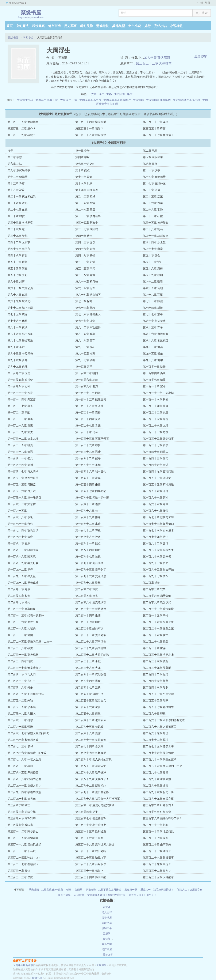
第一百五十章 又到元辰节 (23, 478)
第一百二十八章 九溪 (156, 426)
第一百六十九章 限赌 (88, 517)
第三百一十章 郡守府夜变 (91, 825)
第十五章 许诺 (16, 183)
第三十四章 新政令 (87, 223)
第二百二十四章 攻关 (156, 635)
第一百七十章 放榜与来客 (158, 517)
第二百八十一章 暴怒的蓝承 (160, 759)
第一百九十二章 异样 (20, 570)
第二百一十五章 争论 (156, 615)
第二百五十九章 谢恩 (88, 714)
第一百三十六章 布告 (88, 445)
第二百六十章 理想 (154, 714)
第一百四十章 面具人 (156, 452)
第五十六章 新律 (153, 268)
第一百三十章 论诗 (87, 432)
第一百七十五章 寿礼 (88, 530)
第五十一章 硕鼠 (18, 262)
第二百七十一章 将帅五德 (91, 740)
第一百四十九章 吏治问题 (158, 471)
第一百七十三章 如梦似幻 (158, 524)
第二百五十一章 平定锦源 (158, 694)
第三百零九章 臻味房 (20, 825)
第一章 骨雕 (82, 151)
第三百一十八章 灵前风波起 (24, 845)
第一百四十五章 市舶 (88, 465)
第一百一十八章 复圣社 (89, 406)
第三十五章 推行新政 (156, 223)
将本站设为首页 (18, 3)
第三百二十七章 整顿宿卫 (158, 135)
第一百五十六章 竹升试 (22, 491)
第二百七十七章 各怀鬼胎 (91, 753)
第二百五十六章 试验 (88, 707)
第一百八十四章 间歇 (88, 550)
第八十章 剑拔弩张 (154, 321)
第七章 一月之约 (85, 164)
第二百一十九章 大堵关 (22, 629)
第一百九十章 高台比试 (89, 563)
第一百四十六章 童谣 (156, 465)
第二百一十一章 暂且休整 (91, 609)
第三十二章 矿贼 (153, 216)
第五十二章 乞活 (85, 262)
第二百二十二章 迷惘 (20, 635)
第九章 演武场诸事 (19, 170)
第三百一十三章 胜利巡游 (91, 831)
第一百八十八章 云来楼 (157, 557)
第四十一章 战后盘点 (156, 236)
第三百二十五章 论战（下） (92, 858)
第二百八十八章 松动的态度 (24, 779)
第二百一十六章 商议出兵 (23, 622)
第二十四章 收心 (18, 203)
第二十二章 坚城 (85, 196)
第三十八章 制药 (153, 229)
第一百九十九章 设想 (88, 583)
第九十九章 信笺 (18, 367)
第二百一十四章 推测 (88, 615)
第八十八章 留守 (85, 340)
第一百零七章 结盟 (154, 380)
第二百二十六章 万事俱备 (91, 642)
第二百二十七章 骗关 (156, 642)
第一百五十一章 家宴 (88, 478)
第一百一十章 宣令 (154, 386)
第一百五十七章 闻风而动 (91, 491)
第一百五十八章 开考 (156, 491)
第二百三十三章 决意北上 (158, 655)
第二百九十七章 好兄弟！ (23, 799)
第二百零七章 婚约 (19, 602)
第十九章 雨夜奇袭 (87, 190)
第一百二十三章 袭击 (20, 419)
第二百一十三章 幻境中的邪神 (26, 615)
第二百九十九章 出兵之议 (158, 799)
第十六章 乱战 (84, 183)
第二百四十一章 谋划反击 (91, 674)
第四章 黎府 (82, 157)
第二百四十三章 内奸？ (22, 681)
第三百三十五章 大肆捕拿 (154, 63)
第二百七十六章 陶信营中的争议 (27, 753)
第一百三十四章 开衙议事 (158, 439)
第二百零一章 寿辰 (19, 589)
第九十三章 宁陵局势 (20, 354)
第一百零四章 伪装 (154, 373)
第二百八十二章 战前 (20, 766)
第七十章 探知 (84, 301)
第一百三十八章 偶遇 (20, 452)
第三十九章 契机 (18, 236)
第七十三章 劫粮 (85, 308)
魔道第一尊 (131, 890)
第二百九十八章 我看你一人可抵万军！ (99, 799)
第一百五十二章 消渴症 (157, 478)
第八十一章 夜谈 (18, 327)
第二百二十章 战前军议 (89, 629)
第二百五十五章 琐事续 (22, 707)
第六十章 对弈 (16, 282)
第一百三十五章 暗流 (20, 445)
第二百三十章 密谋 (154, 648)
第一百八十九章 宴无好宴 (23, 563)
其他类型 (119, 26)
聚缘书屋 (13, 38)
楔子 (10, 151)
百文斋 (107, 907)
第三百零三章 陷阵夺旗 (22, 812)
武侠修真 (38, 26)
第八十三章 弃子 (153, 327)
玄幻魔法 (22, 26)
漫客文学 (107, 928)
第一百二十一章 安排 (88, 413)
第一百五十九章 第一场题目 (24, 498)
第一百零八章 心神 (19, 386)
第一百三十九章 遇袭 (88, 452)
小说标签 (176, 26)
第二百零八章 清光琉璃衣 (91, 602)
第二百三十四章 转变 (20, 661)
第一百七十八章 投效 (88, 537)
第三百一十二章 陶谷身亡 (23, 831)
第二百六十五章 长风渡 (89, 727)
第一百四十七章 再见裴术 (23, 471)
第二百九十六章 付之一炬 (158, 792)
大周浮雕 (138, 100)
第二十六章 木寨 (153, 203)
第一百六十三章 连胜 (88, 504)
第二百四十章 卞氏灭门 (22, 674)
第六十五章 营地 (153, 288)
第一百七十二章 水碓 (88, 524)
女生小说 (135, 26)
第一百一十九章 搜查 (156, 406)
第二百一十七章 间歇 (88, 622)
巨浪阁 (107, 934)
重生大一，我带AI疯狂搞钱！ (157, 890)
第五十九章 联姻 (153, 275)
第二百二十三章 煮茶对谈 (91, 635)
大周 (94, 94)
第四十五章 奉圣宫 (19, 249)
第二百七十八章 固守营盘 (158, 753)
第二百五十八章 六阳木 (22, 714)
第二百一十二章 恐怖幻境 (158, 609)
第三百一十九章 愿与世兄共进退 (95, 845)
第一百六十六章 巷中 (88, 511)
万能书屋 (107, 923)
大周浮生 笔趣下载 (47, 100)
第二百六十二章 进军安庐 (91, 720)
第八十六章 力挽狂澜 (156, 334)
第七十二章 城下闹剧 (20, 308)
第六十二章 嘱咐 (153, 282)
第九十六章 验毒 (18, 360)
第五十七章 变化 (18, 275)
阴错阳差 (119, 94)
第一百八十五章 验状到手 (158, 550)
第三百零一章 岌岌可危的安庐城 (95, 805)
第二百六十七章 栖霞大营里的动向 (28, 733)
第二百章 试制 (152, 583)
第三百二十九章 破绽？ (22, 135)
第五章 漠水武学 (153, 157)
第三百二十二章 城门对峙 (91, 851)
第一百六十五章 (17, 511)
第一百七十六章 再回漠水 (158, 530)
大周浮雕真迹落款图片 (117, 100)
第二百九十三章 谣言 (156, 786)
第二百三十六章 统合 (156, 661)
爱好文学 (108, 955)
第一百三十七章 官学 (156, 445)
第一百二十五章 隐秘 (156, 419)
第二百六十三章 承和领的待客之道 (164, 720)
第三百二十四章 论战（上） (24, 858)
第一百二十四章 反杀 (88, 419)
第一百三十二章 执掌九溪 (23, 439)
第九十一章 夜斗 (85, 347)
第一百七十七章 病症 (20, 537)
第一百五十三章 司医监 (22, 485)
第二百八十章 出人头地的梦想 (93, 759)
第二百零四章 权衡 (19, 596)
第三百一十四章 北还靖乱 (158, 831)
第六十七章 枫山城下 (88, 295)
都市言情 (54, 26)
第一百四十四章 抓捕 (20, 465)
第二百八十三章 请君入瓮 (91, 766)
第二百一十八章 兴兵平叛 (158, 622)
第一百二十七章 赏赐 (88, 426)
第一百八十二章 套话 (156, 543)
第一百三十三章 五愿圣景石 (92, 439)
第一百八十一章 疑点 (88, 543)
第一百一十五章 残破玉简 (91, 399)
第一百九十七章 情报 (156, 576)
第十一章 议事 (152, 170)
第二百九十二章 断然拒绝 (91, 786)
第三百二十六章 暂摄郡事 (158, 858)
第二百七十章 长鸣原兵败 (23, 740)
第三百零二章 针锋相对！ (158, 805)
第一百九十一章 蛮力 (156, 563)
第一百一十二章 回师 (88, 393)
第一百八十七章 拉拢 (88, 557)
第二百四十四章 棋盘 (88, 681)
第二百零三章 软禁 (154, 589)
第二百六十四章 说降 (20, 727)
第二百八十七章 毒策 (156, 773)
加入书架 (150, 58)
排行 (147, 26)
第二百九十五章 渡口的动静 (92, 792)
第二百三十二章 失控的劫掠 (92, 655)
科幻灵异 (86, 26)
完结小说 (160, 26)
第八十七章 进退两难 (20, 340)
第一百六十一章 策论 (156, 498)
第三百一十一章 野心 (156, 825)
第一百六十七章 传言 (156, 511)
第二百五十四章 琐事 (156, 701)
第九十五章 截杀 (153, 354)
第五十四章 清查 (18, 268)
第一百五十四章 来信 (88, 485)
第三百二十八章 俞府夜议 (91, 135)
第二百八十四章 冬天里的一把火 (163, 766)
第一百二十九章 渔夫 (20, 432)
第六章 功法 (15, 164)
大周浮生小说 (25, 100)
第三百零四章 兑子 (87, 812)
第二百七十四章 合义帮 (89, 746)
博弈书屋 (107, 949)
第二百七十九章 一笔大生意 (24, 759)
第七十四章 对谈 (153, 308)
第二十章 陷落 (152, 190)
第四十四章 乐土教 (154, 242)
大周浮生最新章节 (23, 965)
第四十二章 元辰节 (19, 242)
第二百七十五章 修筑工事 (158, 746)
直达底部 (164, 58)
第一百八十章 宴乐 (19, 543)
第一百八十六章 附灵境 (22, 557)
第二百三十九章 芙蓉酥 (157, 668)
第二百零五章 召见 (87, 596)
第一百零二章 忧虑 (19, 373)
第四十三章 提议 (85, 242)
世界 (109, 94)
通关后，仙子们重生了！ (143, 895)
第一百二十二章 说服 (156, 413)
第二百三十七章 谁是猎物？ (24, 668)
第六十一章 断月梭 (87, 282)
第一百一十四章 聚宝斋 (22, 399)
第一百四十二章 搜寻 (88, 458)
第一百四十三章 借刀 (156, 458)
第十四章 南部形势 (154, 177)
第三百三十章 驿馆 (154, 128)
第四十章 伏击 (84, 236)
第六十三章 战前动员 (20, 288)
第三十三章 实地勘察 (20, 223)
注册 (200, 3)
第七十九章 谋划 (85, 321)
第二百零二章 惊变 (87, 589)
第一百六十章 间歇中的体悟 (92, 498)
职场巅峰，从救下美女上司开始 (103, 890)
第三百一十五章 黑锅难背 (23, 838)
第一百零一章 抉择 (154, 367)
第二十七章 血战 (18, 210)
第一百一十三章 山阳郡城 (158, 393)
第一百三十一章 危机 (156, 432)
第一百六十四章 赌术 (156, 504)
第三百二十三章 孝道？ (157, 851)
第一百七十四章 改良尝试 (23, 530)
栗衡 (130, 94)
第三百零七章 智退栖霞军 (91, 818)
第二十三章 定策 (153, 196)
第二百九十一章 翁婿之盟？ (24, 786)
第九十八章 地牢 (153, 360)
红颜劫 (78, 890)
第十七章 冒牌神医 (154, 183)
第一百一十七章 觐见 (20, 406)
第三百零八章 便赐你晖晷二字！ (163, 818)
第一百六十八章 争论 (20, 517)
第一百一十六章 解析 (156, 399)
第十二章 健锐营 (18, 177)
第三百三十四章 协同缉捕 (91, 122)
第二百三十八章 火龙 (88, 668)
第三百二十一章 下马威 (22, 851)
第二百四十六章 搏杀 (20, 687)
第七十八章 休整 (18, 321)
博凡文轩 (107, 912)
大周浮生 (101, 965)
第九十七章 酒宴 (85, 360)
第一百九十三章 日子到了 (91, 570)
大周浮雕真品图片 (90, 100)
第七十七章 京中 (153, 314)
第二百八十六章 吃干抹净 (91, 773)
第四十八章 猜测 (18, 255)
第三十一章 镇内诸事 (88, 216)
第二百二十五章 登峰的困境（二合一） (31, 642)
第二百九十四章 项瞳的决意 (24, 792)
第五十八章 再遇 (85, 275)
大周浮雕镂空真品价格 (186, 100)
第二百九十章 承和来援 (157, 779)
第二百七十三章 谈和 (20, 746)
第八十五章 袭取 (85, 334)
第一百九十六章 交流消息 (91, 576)
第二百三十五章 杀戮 (88, 661)
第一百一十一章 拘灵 (20, 393)
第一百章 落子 (84, 367)
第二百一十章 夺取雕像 (22, 609)
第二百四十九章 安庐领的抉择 (26, 694)
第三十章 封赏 (16, 216)
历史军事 (70, 26)
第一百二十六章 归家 (20, 426)
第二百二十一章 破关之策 (158, 629)
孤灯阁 (107, 939)
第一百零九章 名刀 (87, 386)
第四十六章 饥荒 (85, 249)
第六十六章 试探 (18, 295)
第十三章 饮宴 (84, 177)
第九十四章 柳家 (85, 354)
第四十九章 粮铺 (85, 255)
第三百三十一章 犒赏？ (89, 128)
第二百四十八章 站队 (156, 687)
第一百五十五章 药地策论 (158, 485)
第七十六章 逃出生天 (88, 314)
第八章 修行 (150, 164)
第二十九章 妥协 (153, 210)
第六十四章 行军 (85, 288)
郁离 (69, 890)
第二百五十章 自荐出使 (89, 694)
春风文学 (107, 944)
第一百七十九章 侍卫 (156, 537)
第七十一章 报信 (153, 301)
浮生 (101, 94)
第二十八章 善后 (85, 210)
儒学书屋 (107, 918)
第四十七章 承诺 (153, 249)
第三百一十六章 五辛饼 (89, 838)
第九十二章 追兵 (153, 347)
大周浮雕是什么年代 (158, 100)
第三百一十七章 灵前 (156, 838)
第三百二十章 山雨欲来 (157, 845)
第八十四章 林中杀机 (20, 334)
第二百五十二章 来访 (20, 701)
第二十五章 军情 (85, 203)
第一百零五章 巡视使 (20, 380)
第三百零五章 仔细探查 (157, 812)
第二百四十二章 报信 (156, 674)
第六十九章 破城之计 (20, 301)
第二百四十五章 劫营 (156, 681)
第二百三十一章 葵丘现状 (23, 655)
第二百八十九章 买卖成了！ (92, 779)
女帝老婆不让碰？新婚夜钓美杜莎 (106, 895)
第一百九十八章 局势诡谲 (23, 583)
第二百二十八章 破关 (20, 648)
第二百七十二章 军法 (156, 740)
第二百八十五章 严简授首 (23, 773)
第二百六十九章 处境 (156, 733)
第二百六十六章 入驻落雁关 (160, 727)
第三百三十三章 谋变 (156, 122)
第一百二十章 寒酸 (19, 413)
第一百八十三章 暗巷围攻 (23, 550)
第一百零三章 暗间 (87, 373)
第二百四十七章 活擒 (88, 687)
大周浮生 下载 (69, 100)
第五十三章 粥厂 (153, 262)
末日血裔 (79, 895)
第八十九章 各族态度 (156, 340)
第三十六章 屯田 (18, 229)
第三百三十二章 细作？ (22, 128)
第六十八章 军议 (153, 295)
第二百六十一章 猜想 (20, 720)
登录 (208, 3)
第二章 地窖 (150, 151)
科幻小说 (28, 38)
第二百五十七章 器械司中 (158, 707)
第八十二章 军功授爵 (88, 327)
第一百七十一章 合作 (20, 524)
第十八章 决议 (16, 190)
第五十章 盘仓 (152, 255)
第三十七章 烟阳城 (87, 229)
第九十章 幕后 (16, 347)
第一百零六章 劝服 (87, 380)
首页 (9, 26)
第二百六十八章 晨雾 (88, 733)
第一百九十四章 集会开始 (158, 570)
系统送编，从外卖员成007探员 (46, 890)
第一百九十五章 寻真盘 (22, 576)
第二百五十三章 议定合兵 (91, 701)
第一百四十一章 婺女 (20, 458)
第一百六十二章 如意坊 (22, 504)
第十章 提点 (82, 170)
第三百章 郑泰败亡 (19, 805)
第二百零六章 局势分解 (157, 596)
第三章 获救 (15, 157)
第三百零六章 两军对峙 (22, 818)
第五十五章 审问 (85, 268)
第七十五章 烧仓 (18, 314)
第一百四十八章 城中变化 (91, 471)
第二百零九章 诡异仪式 (157, 602)
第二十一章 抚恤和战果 (22, 196)
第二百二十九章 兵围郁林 (91, 648)
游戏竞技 (103, 26)
